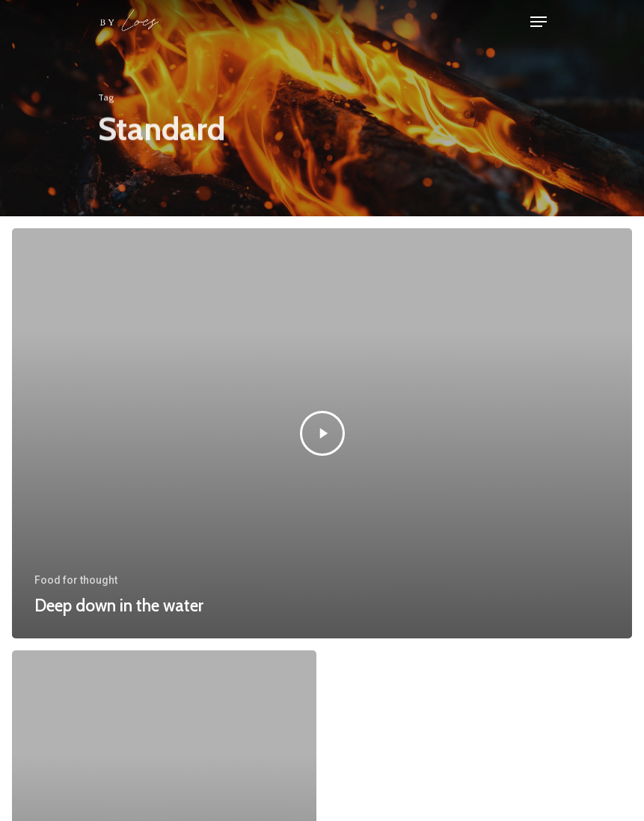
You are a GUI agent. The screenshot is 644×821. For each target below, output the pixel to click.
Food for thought (76, 580)
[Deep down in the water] (322, 434)
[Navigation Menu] (539, 22)
